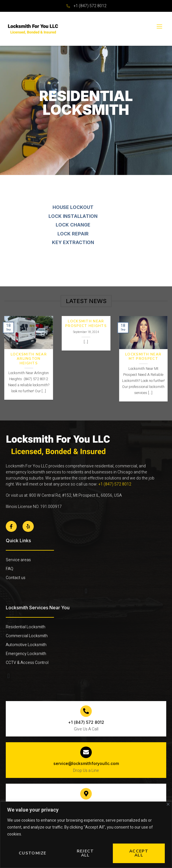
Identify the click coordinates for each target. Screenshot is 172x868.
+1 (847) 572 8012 (115, 484)
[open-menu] (159, 27)
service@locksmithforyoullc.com (86, 763)
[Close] (168, 804)
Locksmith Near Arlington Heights (29, 359)
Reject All (85, 853)
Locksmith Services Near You (38, 608)
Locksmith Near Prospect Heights (86, 324)
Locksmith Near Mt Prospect (143, 357)
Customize (33, 853)
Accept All (139, 853)
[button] (86, 591)
